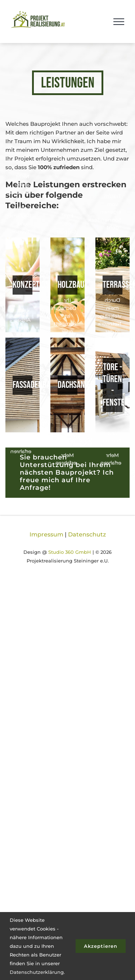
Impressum (46, 534)
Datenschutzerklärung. (37, 972)
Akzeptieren (101, 946)
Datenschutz (87, 534)
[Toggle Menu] (119, 22)
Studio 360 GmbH (70, 552)
